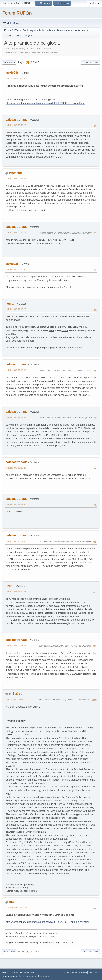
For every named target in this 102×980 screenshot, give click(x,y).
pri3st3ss (15, 694)
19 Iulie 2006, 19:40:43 (16, 592)
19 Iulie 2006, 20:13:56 (16, 646)
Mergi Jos (9, 62)
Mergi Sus (9, 952)
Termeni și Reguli (79, 972)
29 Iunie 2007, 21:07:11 (16, 699)
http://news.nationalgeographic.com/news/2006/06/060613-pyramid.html (45, 103)
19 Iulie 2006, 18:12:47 (16, 370)
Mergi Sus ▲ (94, 972)
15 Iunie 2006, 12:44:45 (16, 78)
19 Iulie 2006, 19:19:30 (16, 504)
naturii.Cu (85, 277)
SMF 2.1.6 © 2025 (10, 972)
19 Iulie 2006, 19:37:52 (16, 541)
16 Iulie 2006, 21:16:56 (16, 179)
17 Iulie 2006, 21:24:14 (16, 233)
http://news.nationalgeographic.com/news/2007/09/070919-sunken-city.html (47, 922)
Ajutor (67, 972)
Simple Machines (27, 972)
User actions (90, 62)
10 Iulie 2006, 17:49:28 (16, 125)
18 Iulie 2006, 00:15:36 (16, 269)
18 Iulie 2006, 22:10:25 (16, 309)
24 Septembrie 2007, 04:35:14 (19, 908)
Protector (15, 173)
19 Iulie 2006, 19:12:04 (16, 417)
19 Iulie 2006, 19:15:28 (16, 468)
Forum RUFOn (17, 13)
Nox (12, 902)
